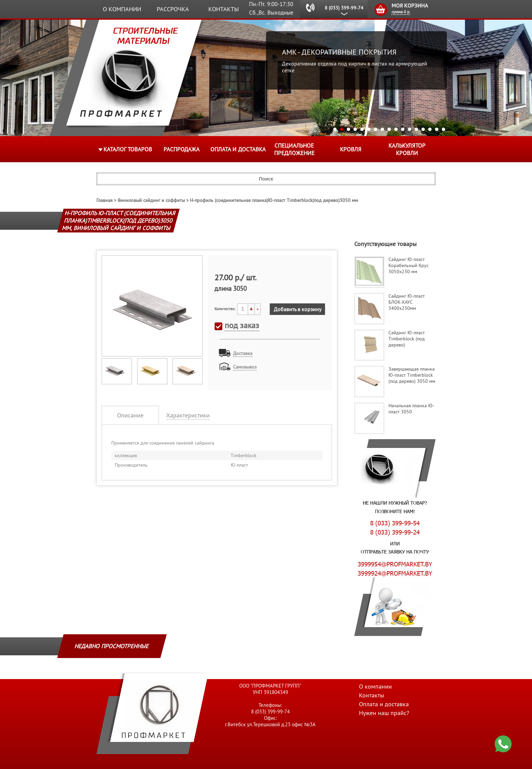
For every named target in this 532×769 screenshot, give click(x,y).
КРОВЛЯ (351, 149)
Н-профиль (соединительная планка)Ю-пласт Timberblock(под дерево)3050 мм (274, 200)
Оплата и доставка (238, 149)
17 (443, 129)
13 (416, 129)
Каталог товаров (128, 149)
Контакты (224, 9)
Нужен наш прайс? (384, 713)
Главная (104, 200)
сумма (401, 12)
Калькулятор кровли (407, 149)
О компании (122, 9)
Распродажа (182, 149)
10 (396, 129)
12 (410, 129)
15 (430, 129)
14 (423, 129)
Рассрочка (173, 9)
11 (403, 129)
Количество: (225, 309)
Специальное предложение (294, 149)
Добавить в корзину (298, 309)
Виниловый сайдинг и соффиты (151, 200)
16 (437, 129)
